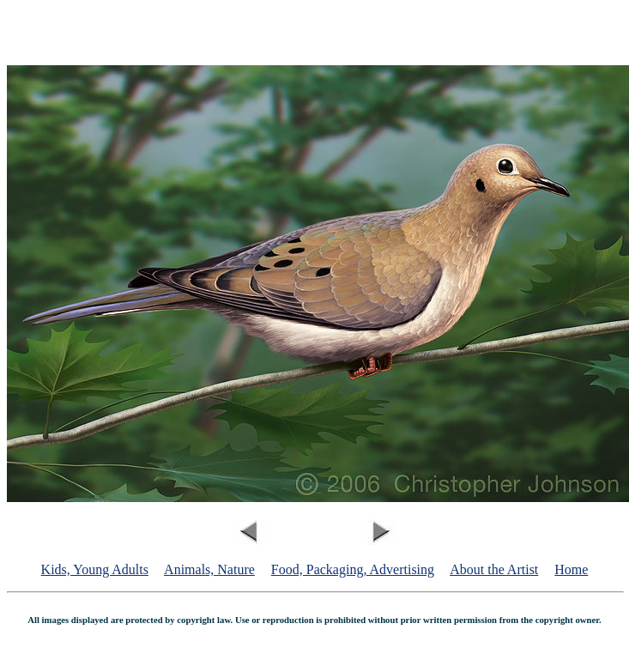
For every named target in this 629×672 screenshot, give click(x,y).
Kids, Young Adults (95, 569)
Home (571, 569)
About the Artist (494, 569)
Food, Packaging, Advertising (353, 569)
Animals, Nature (209, 569)
